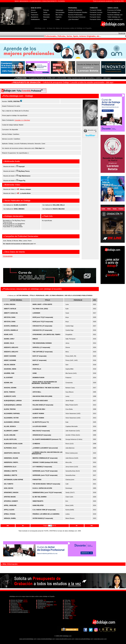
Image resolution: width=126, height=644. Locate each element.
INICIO (17, 1)
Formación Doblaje (96, 10)
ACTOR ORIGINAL (23, 295)
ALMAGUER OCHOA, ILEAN (13, 444)
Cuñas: (66, 618)
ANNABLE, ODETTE (11, 471)
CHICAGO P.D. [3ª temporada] (42, 330)
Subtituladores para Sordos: (19, 611)
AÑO (47, 295)
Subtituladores (35, 19)
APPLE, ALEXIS (9, 510)
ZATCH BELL (37, 392)
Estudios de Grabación (75, 10)
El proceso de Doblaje (114, 10)
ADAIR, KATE (8, 334)
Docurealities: (68, 608)
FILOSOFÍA (61, 1)
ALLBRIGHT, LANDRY (11, 431)
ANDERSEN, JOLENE (11, 458)
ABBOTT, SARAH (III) (11, 313)
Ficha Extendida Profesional (77, 17)
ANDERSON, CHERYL (11, 462)
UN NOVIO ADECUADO (40, 401)
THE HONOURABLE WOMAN (42, 343)
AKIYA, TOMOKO (10, 392)
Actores (33, 10)
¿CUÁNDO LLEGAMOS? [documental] (45, 448)
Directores (34, 12)
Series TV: (67, 602)
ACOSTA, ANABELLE (11, 326)
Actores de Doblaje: (16, 600)
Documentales (60, 12)
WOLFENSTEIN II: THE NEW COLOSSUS (46, 388)
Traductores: (14, 606)
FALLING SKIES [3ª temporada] (43, 405)
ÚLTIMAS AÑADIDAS (57, 295)
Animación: (67, 605)
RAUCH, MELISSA (59, 209)
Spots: (66, 617)
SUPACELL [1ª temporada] (41, 347)
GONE (35, 373)
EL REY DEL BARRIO (40, 497)
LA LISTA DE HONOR (40, 426)
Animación (47, 15)
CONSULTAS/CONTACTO (49, 1)
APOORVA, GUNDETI (11, 501)
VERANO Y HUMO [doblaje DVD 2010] (45, 462)
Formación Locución (96, 12)
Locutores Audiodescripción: (19, 612)
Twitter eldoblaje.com (114, 17)
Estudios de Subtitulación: (45, 602)
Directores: (14, 603)
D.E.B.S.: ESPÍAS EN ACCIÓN (42, 488)
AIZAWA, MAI (8, 383)
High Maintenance (24, 176)
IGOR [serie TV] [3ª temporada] (43, 322)
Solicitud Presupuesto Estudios (78, 12)
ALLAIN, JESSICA (10, 426)
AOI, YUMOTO (9, 484)
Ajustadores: (14, 605)
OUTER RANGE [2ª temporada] (43, 518)
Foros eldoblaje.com (114, 12)
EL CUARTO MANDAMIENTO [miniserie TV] (47, 439)
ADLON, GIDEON (10, 365)
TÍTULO (32, 295)
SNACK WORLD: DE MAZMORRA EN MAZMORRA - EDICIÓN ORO (44, 383)
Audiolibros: (68, 609)
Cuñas (58, 19)
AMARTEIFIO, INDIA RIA (12, 453)
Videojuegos (59, 10)
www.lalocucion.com (100, 639)
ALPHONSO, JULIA (10, 448)
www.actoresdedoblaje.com (28, 639)
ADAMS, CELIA (9, 343)
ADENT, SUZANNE (10, 356)
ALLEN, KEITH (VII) (10, 439)
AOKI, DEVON (9, 488)
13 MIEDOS (36, 444)
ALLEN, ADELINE (10, 435)
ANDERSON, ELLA (10, 467)
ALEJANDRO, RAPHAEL (12, 413)
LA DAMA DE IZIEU (39, 409)
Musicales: (67, 603)
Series (45, 12)
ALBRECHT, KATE (10, 396)
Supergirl (22, 166)
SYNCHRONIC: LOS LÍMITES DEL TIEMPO (46, 334)
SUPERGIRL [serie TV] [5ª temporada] (45, 471)
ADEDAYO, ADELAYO (11, 347)
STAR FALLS (37, 369)
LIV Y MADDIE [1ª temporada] (42, 467)
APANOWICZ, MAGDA (11, 492)
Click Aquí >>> (40, 148)
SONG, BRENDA (19, 209)
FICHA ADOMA (8, 256)
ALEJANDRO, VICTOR (11, 418)
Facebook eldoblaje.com (115, 15)
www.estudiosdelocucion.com (65, 639)
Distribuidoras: (42, 603)
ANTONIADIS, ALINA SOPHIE (13, 480)
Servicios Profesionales (75, 15)
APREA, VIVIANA (10, 514)
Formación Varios (95, 17)
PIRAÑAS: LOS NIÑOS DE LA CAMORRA (46, 514)
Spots (45, 19)
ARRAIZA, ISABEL (10, 518)
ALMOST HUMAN (38, 413)
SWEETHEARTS (38, 501)
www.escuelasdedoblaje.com (84, 639)
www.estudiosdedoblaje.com (46, 639)
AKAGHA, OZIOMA (10, 388)
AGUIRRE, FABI (9, 373)
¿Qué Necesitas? (73, 19)
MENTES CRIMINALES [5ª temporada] (45, 458)
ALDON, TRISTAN (10, 409)
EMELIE (35, 339)
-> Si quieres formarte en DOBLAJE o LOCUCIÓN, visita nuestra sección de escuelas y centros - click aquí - (63, 78)
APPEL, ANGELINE (10, 505)
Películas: (67, 600)
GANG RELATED (38, 505)
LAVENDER (36, 313)
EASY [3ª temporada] (40, 356)
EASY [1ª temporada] (40, 360)
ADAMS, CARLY (9, 339)
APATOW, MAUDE (10, 497)
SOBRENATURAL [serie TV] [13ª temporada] (47, 492)
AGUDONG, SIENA (10, 369)
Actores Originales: (16, 602)
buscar (122, 33)
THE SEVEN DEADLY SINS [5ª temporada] (46, 484)
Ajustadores (35, 17)
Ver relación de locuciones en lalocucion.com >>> (19, 244)
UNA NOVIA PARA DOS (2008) (42, 396)
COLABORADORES (35, 1)
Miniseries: (67, 612)
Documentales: (69, 606)
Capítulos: (67, 614)
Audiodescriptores (16, 609)
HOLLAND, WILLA (59, 205)
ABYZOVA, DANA (10, 317)
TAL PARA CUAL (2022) (40, 309)
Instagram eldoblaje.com (115, 19)
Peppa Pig (22, 181)
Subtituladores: (15, 608)
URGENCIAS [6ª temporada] (42, 435)
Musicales (46, 17)
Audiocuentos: (68, 611)
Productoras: (41, 606)
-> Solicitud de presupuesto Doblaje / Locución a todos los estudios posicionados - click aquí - (63, 82)
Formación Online (95, 19)
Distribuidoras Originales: (45, 605)
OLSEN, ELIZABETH (20, 205)
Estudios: (40, 600)
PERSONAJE (40, 295)
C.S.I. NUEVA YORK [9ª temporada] (44, 510)
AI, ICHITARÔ (8, 378)
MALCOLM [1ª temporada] (41, 431)
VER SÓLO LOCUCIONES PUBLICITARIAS (78, 295)
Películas (46, 10)
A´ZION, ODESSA (10, 304)
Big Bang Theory (24, 171)
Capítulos (58, 17)
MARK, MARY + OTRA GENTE (42, 304)
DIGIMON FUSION (38, 378)
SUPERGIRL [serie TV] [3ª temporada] (45, 475)
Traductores (35, 15)
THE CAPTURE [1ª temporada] (43, 352)
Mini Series (59, 15)
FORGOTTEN (37, 480)
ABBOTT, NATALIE (10, 309)
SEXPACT (36, 365)
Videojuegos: (68, 615)
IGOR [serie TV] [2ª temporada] (43, 317)
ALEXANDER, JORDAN (12, 422)
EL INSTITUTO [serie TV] (41, 422)
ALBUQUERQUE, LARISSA (13, 401)
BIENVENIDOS (24, 1)
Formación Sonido (95, 15)
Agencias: (40, 608)
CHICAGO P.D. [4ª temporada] (42, 326)
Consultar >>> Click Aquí (22, 120)
